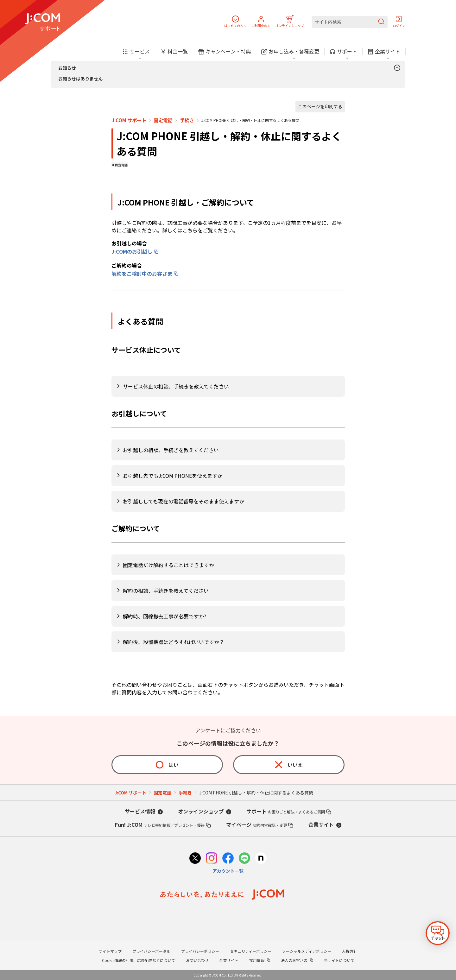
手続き (187, 120)
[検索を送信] (381, 22)
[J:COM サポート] (43, 22)
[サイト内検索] (350, 22)
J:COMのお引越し (132, 251)
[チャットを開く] (438, 933)
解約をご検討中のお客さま (142, 274)
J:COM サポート (129, 120)
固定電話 (163, 120)
